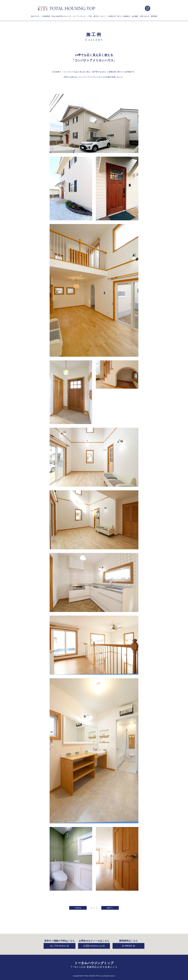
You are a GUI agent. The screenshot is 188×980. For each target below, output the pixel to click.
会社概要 (135, 16)
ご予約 (90, 16)
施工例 (96, 16)
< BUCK (78, 908)
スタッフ (103, 16)
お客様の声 (112, 16)
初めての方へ (36, 16)
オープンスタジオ (79, 16)
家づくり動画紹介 (124, 16)
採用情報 (154, 16)
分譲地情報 (46, 16)
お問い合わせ (144, 16)
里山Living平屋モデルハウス (61, 16)
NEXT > (110, 908)
